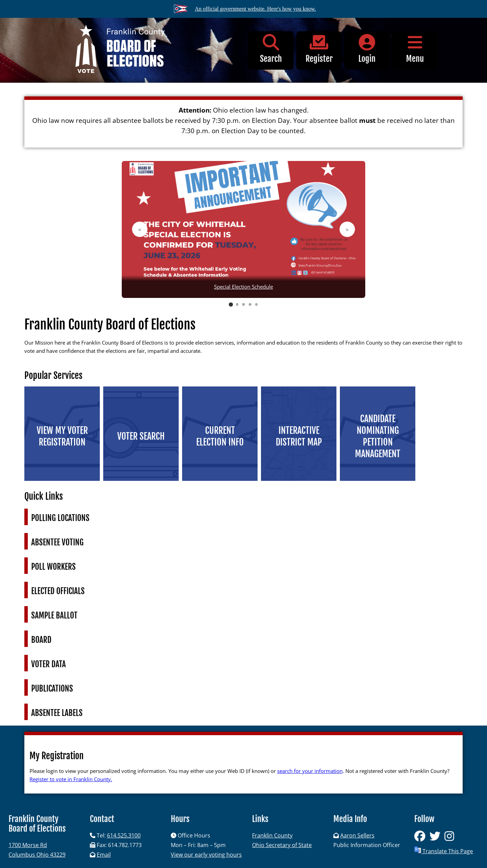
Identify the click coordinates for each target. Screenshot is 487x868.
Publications (52, 689)
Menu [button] (415, 49)
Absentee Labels (57, 713)
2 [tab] (237, 304)
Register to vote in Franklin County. (71, 779)
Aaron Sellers (357, 835)
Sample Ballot (54, 616)
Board (41, 640)
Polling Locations (60, 518)
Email (104, 855)
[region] (243, 233)
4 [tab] (250, 304)
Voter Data (49, 664)
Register (319, 49)
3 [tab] (243, 304)
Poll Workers (54, 567)
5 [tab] (257, 304)
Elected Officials (58, 591)
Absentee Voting (57, 542)
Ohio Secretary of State (282, 845)
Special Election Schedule (243, 287)
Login (367, 49)
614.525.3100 (124, 835)
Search (271, 49)
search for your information (310, 771)
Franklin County (272, 835)
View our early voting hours (206, 855)
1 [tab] (231, 304)
